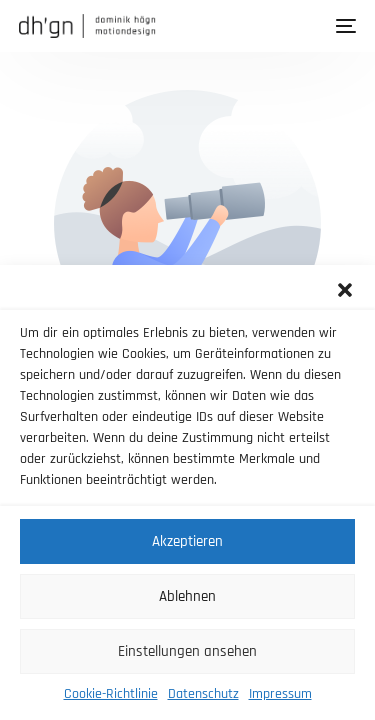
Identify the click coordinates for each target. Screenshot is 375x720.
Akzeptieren (187, 541)
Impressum (280, 694)
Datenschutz (203, 694)
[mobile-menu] (344, 26)
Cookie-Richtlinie (111, 694)
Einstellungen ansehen (187, 651)
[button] (345, 290)
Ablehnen (187, 596)
